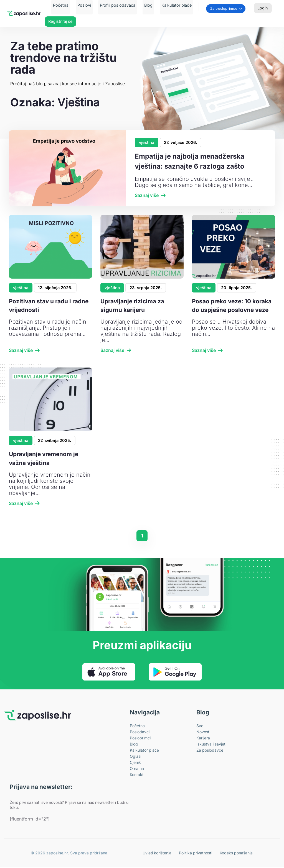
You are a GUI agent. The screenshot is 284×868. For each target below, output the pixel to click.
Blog (145, 5)
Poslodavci (140, 733)
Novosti (203, 733)
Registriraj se (60, 22)
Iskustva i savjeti (211, 745)
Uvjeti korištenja (162, 854)
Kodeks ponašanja (237, 854)
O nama (137, 769)
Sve (200, 726)
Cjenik (135, 763)
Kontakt (137, 775)
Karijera (203, 739)
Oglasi (135, 757)
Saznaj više (147, 196)
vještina (147, 142)
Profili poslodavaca (118, 5)
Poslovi (88, 5)
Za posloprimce (215, 9)
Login (263, 8)
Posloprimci (140, 739)
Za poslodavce (210, 751)
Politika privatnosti (198, 854)
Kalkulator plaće (170, 5)
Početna (67, 5)
